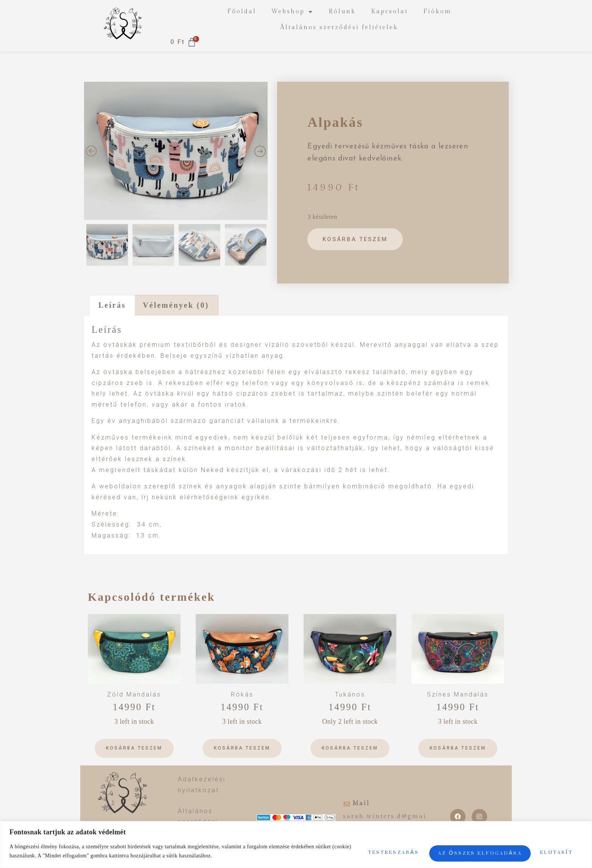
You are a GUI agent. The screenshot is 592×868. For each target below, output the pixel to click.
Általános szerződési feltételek (339, 27)
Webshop (292, 12)
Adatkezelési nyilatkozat (202, 785)
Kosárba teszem (357, 239)
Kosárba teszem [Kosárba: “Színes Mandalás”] (458, 748)
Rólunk (342, 12)
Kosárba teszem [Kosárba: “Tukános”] (350, 748)
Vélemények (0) (176, 305)
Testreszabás (330, 848)
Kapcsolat (389, 12)
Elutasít (417, 848)
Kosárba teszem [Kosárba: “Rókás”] (242, 748)
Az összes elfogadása (520, 848)
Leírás (112, 305)
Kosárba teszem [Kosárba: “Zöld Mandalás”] (134, 748)
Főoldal (242, 12)
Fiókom (437, 12)
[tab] (112, 305)
